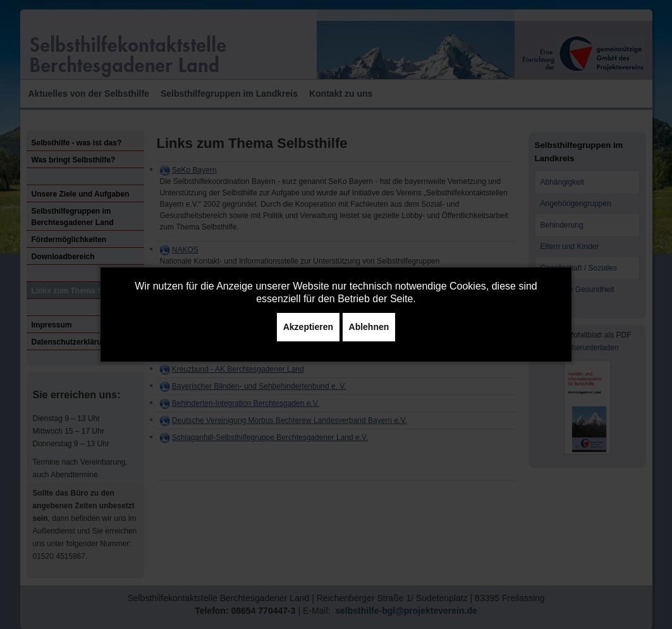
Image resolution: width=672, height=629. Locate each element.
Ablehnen (369, 327)
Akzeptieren (308, 327)
